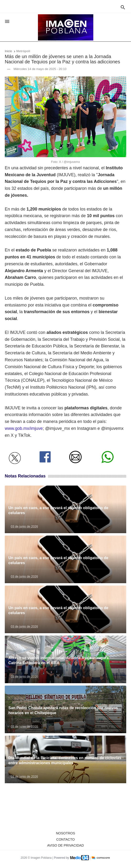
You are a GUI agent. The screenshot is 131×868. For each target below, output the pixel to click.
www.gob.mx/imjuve (24, 428)
